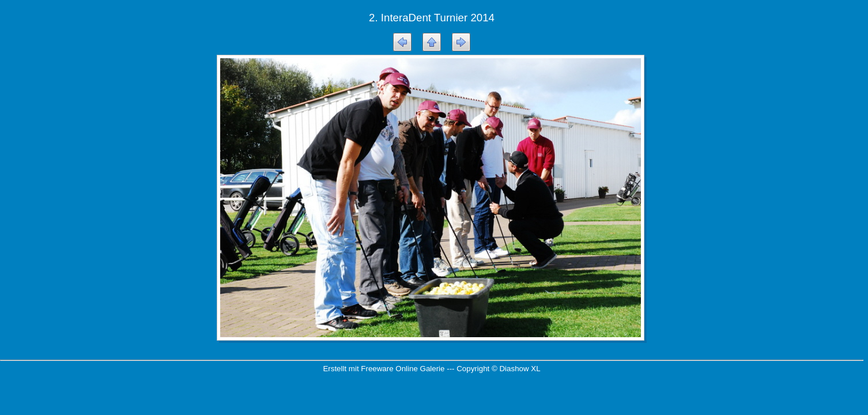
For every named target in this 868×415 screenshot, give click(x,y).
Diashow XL (520, 369)
